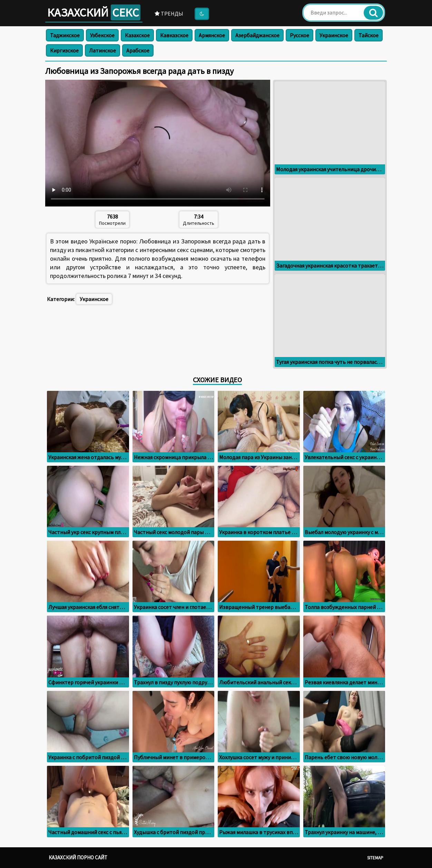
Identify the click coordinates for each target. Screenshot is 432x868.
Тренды (169, 13)
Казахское (137, 35)
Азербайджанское (257, 35)
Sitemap (375, 858)
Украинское (334, 35)
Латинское (102, 50)
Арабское (138, 50)
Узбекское (102, 35)
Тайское (369, 35)
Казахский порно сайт (78, 857)
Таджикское (65, 35)
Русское (300, 35)
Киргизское (64, 50)
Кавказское (174, 35)
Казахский (94, 12)
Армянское (212, 35)
